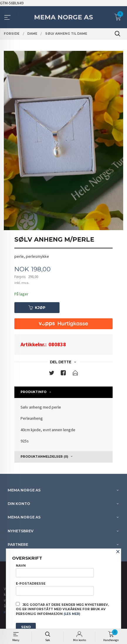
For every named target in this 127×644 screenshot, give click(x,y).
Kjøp (37, 308)
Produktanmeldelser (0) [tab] (44, 457)
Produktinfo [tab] (34, 392)
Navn (55, 571)
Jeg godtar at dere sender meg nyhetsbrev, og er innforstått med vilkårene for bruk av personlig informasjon (62, 609)
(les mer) (72, 614)
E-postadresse (55, 588)
